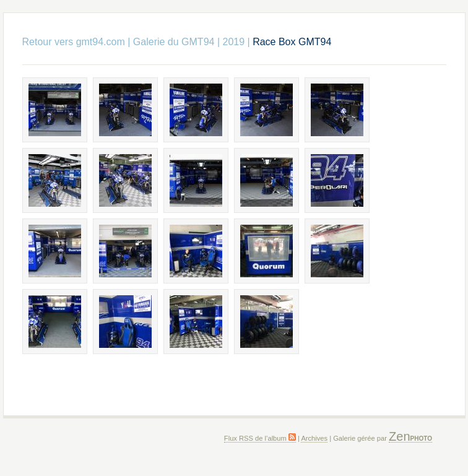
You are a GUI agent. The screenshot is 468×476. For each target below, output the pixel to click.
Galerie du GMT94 (174, 42)
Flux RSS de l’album (260, 438)
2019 (233, 42)
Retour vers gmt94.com (74, 42)
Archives (314, 438)
